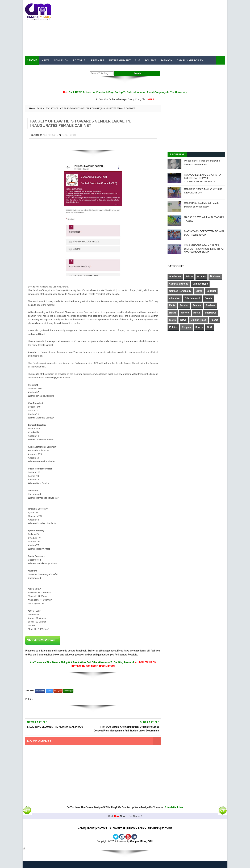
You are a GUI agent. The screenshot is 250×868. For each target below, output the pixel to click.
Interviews (211, 313)
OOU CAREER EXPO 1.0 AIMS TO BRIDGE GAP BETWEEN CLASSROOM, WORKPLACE (202, 178)
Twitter (49, 691)
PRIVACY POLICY (137, 828)
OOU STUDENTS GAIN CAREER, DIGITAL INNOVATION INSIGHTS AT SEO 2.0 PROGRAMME (204, 249)
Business (215, 276)
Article (189, 276)
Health (173, 313)
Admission (61, 60)
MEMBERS (154, 828)
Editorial (80, 60)
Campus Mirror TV (190, 60)
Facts (172, 305)
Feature (197, 305)
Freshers (98, 60)
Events (208, 298)
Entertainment (120, 60)
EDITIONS (167, 828)
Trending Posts (177, 155)
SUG (138, 60)
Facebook (40, 691)
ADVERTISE (119, 828)
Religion (186, 327)
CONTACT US (103, 828)
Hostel (197, 313)
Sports (199, 327)
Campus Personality (180, 291)
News (45, 60)
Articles (201, 276)
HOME (81, 828)
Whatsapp (68, 691)
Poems (214, 320)
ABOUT (90, 828)
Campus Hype (200, 284)
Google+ (58, 691)
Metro (172, 320)
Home (33, 60)
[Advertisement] (161, 28)
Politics (151, 60)
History (185, 313)
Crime (199, 291)
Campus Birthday (179, 284)
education (175, 298)
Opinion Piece (198, 320)
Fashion (166, 60)
